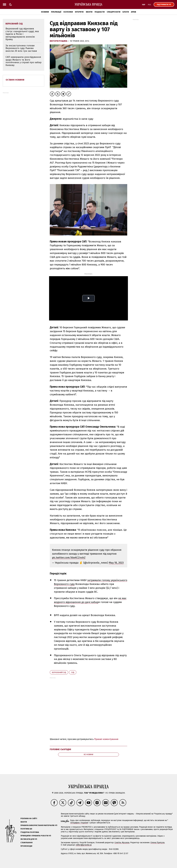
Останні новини (15, 80)
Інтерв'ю (79, 12)
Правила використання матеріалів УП (39, 825)
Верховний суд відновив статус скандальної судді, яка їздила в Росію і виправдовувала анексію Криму (22, 34)
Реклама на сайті (29, 818)
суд (73, 672)
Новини (45, 12)
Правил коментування (106, 739)
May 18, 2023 (116, 563)
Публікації (56, 12)
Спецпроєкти (114, 12)
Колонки (68, 12)
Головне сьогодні (60, 749)
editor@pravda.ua (84, 845)
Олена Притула (157, 843)
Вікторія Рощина (59, 41)
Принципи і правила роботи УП (36, 836)
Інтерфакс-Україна (79, 823)
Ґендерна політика (30, 832)
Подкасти (100, 12)
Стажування (26, 843)
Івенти (89, 12)
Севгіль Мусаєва (122, 843)
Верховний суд (59, 672)
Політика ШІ (26, 829)
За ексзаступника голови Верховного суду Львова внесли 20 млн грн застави (21, 48)
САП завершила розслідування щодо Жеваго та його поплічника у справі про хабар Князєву (24, 61)
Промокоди (26, 846)
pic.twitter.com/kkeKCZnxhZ (69, 558)
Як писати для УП (29, 839)
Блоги (126, 12)
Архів (134, 12)
